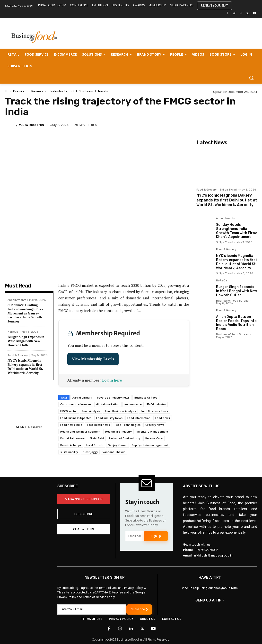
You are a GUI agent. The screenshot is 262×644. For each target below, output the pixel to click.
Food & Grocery (18, 355)
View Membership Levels (93, 359)
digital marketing (108, 404)
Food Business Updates (76, 418)
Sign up (156, 536)
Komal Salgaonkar (73, 438)
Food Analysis (91, 411)
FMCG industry (156, 404)
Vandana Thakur (114, 452)
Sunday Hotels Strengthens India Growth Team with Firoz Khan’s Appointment (236, 231)
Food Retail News (98, 425)
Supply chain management (150, 445)
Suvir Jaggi (90, 452)
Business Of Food (146, 397)
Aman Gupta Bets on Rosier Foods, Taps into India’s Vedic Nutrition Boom (236, 323)
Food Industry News (109, 418)
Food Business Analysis (120, 411)
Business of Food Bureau (232, 301)
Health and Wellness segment (80, 431)
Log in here (112, 380)
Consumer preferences (76, 404)
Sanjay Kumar (118, 445)
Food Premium (16, 91)
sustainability (69, 452)
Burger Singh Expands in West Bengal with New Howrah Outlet (26, 341)
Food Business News (154, 411)
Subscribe (139, 609)
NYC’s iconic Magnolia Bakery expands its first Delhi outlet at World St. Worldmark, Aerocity (25, 367)
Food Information (139, 418)
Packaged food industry (125, 438)
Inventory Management (152, 431)
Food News (163, 418)
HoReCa (13, 332)
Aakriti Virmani (82, 397)
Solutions (86, 91)
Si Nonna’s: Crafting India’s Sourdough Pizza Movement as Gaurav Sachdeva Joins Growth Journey (25, 313)
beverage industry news (113, 397)
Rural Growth (95, 445)
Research (39, 91)
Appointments (17, 300)
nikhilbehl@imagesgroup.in (213, 555)
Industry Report (62, 91)
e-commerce (133, 404)
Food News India (71, 425)
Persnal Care (154, 438)
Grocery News (155, 425)
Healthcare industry (118, 431)
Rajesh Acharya (71, 445)
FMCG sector (69, 411)
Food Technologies (128, 425)
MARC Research (31, 125)
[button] (251, 78)
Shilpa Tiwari (228, 190)
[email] (134, 536)
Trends (103, 91)
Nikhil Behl (97, 438)
